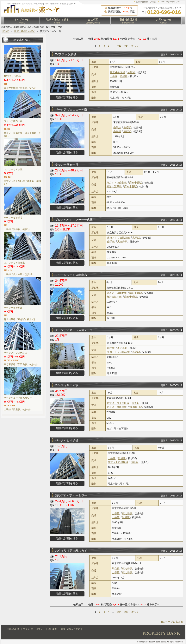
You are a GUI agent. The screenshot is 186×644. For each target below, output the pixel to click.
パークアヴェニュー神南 (71, 109)
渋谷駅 (124, 76)
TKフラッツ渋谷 (66, 54)
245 (126, 46)
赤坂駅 (136, 403)
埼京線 (116, 569)
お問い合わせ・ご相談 (146, 2)
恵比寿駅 (122, 242)
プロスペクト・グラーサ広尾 (74, 220)
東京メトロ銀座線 (117, 407)
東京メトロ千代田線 (118, 403)
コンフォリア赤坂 (67, 385)
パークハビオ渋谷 (67, 440)
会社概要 (93, 21)
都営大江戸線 (114, 186)
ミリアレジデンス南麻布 (71, 275)
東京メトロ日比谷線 (118, 238)
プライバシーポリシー (170, 2)
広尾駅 (136, 238)
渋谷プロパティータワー (71, 495)
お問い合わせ (164, 21)
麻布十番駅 (136, 183)
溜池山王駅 (136, 407)
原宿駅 (127, 131)
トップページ (22, 21)
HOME (5, 31)
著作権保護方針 (128, 21)
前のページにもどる (172, 622)
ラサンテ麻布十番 (67, 165)
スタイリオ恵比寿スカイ (71, 551)
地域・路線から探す (57, 21)
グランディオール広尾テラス (74, 330)
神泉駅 (131, 72)
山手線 (114, 76)
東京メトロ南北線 (117, 183)
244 (119, 46)
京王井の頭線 (117, 72)
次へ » (135, 46)
